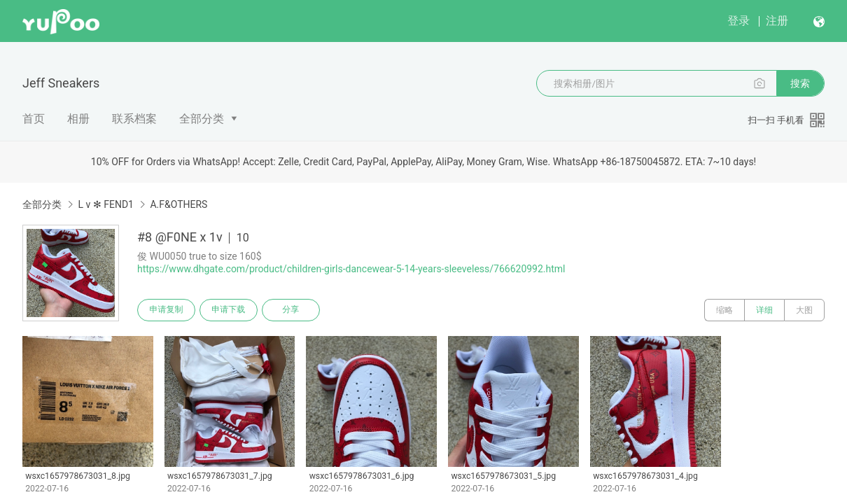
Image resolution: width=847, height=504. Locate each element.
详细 (764, 310)
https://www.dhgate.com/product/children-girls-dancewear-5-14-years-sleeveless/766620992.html (351, 269)
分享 (293, 310)
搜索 (800, 83)
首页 (34, 119)
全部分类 (202, 119)
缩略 (724, 310)
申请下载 (230, 310)
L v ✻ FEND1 (105, 204)
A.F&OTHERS (178, 204)
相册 (78, 119)
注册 (777, 21)
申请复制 (167, 310)
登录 (738, 21)
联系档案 (134, 119)
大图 (804, 310)
